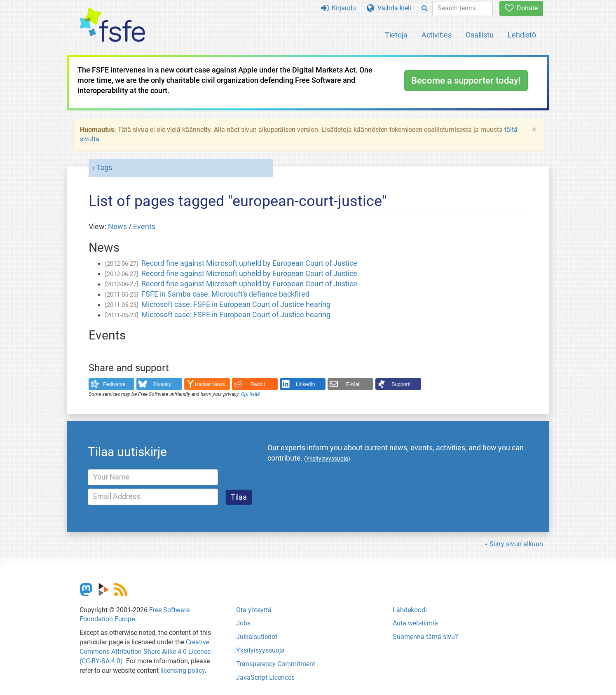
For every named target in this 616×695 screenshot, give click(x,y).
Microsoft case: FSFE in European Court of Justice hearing (236, 304)
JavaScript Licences (265, 677)
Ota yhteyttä (254, 610)
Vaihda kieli (389, 8)
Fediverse (114, 384)
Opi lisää (250, 394)
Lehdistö (522, 35)
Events (144, 227)
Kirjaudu (338, 8)
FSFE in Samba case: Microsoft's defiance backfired (225, 294)
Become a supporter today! (466, 81)
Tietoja (396, 35)
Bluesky (162, 384)
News (117, 227)
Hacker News (210, 384)
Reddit (258, 384)
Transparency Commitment (276, 664)
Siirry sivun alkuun (516, 544)
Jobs (243, 623)
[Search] (425, 8)
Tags (104, 168)
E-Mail (353, 384)
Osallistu (480, 35)
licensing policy (183, 670)
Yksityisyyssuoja (260, 650)
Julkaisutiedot (257, 637)
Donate (521, 8)
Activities (437, 35)
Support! (401, 384)
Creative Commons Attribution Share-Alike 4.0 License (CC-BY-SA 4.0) (145, 652)
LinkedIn (306, 384)
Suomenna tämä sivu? (425, 637)
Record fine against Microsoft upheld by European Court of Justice (249, 263)
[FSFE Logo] (112, 25)
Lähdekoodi (410, 610)
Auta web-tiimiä (415, 623)
